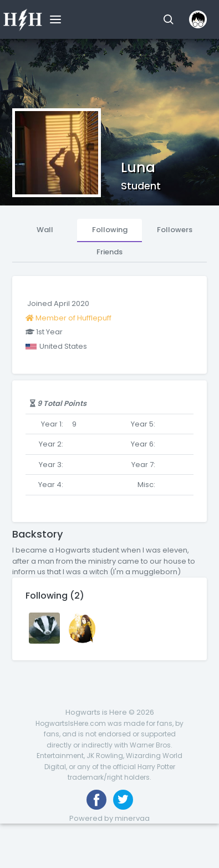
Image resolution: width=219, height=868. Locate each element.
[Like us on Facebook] (96, 800)
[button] (168, 19)
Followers (175, 230)
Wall (45, 230)
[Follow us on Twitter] (123, 800)
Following (110, 230)
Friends (109, 252)
